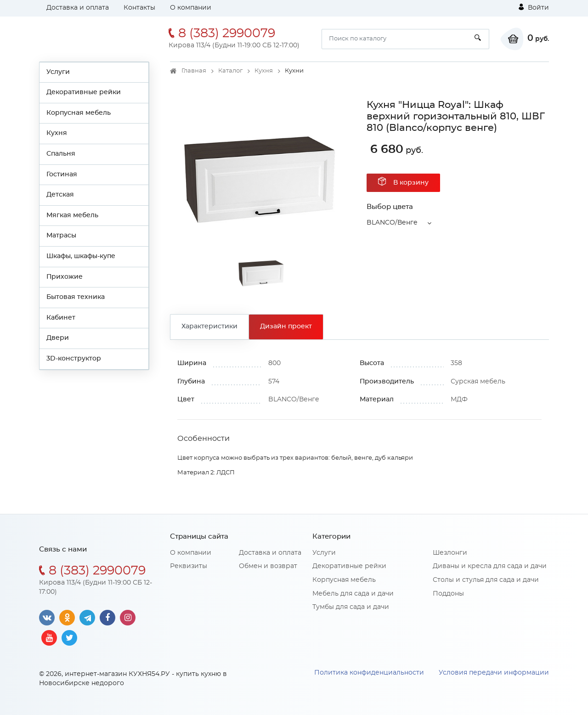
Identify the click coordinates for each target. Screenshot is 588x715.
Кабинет (61, 318)
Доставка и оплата (78, 8)
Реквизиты (189, 566)
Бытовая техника (76, 297)
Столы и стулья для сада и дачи (486, 580)
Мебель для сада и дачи (353, 594)
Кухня (57, 133)
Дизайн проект (286, 327)
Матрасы (61, 236)
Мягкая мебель (72, 215)
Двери (58, 338)
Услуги (58, 72)
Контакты (139, 8)
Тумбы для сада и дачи (351, 607)
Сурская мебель (478, 382)
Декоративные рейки (84, 92)
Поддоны (448, 594)
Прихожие (65, 277)
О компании (191, 8)
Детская (60, 195)
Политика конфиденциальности (369, 673)
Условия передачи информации (494, 673)
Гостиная (62, 175)
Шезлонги (450, 553)
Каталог (230, 71)
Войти (534, 7)
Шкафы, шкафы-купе (81, 256)
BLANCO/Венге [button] (392, 223)
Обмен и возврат (268, 566)
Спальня (61, 154)
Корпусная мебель (79, 113)
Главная (194, 71)
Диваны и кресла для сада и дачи (490, 566)
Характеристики (209, 327)
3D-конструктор (74, 359)
